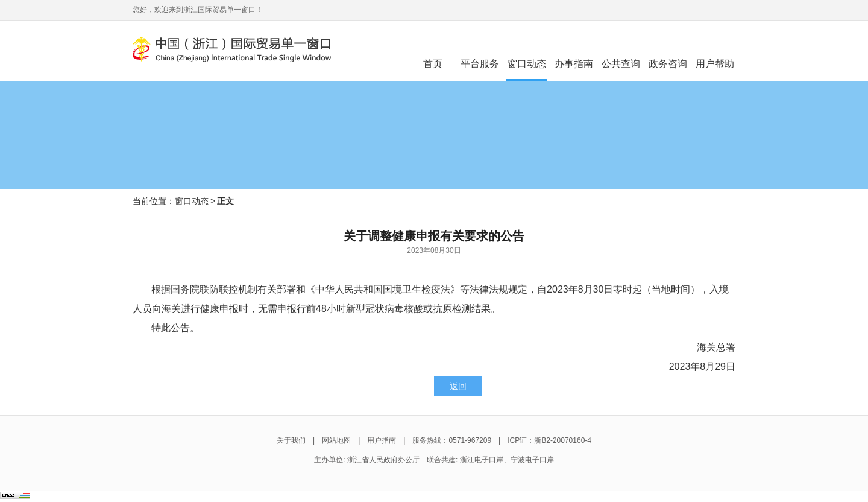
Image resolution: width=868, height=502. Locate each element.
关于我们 (291, 440)
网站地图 (336, 440)
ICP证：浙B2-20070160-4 (549, 440)
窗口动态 (192, 201)
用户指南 (382, 440)
